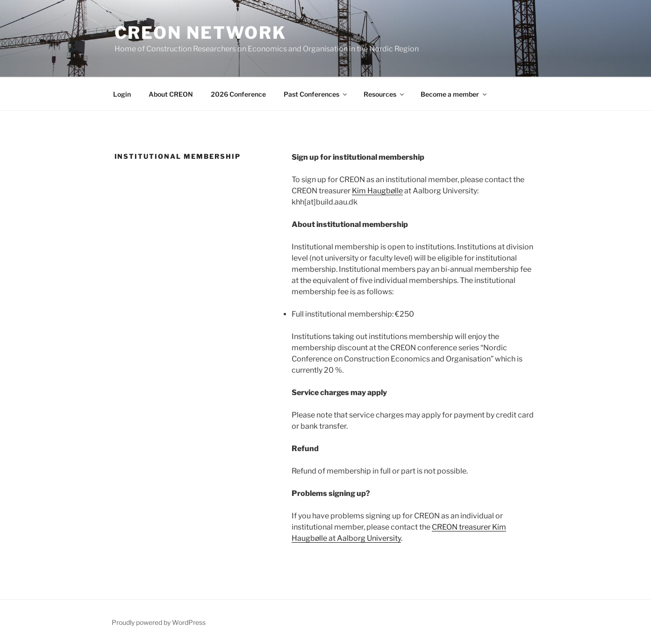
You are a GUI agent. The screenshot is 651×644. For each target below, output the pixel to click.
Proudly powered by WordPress (159, 622)
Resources (384, 94)
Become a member (454, 94)
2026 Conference (238, 94)
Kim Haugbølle (377, 191)
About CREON (171, 94)
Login (122, 94)
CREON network (200, 33)
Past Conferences (316, 94)
